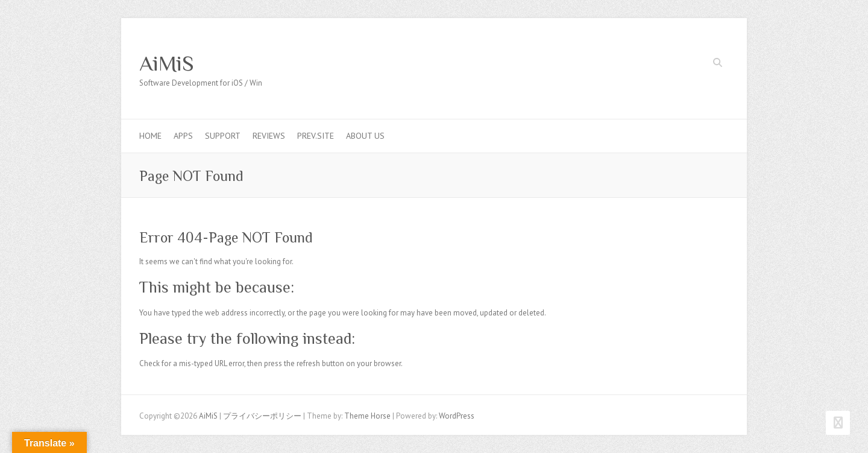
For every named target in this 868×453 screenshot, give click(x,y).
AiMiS (167, 63)
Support (223, 136)
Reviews (269, 136)
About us (365, 136)
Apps (183, 136)
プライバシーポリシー (262, 416)
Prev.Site (316, 136)
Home (150, 136)
